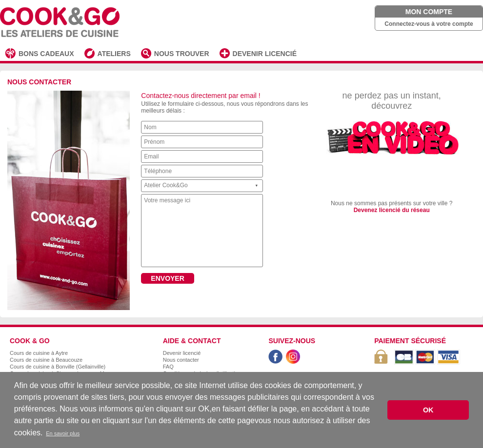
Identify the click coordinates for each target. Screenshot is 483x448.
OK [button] (428, 410)
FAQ (168, 367)
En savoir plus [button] (63, 433)
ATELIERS (114, 54)
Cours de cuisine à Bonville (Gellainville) (58, 367)
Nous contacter (181, 360)
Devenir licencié (182, 353)
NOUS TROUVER (182, 54)
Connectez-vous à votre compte (429, 24)
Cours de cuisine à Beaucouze (46, 360)
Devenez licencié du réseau (392, 210)
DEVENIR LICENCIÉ (265, 54)
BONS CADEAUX (46, 54)
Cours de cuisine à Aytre (39, 353)
